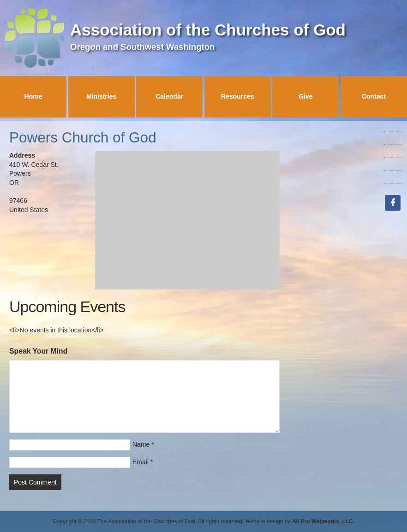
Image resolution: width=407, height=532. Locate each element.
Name (141, 444)
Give (305, 96)
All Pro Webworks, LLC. (323, 521)
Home (33, 96)
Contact (374, 96)
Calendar (169, 96)
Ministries (101, 96)
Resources (238, 96)
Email (141, 462)
